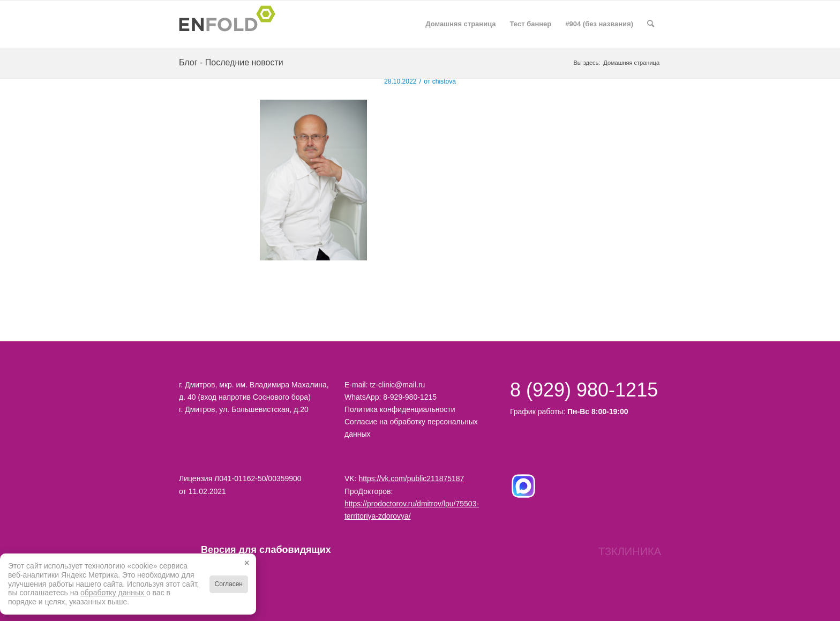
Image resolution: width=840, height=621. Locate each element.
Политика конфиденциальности (400, 409)
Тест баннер (531, 24)
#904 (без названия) (599, 24)
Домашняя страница (460, 24)
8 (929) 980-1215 (584, 390)
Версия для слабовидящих (253, 550)
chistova (444, 81)
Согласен (229, 584)
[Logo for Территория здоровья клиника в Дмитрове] (230, 24)
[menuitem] (651, 24)
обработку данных (113, 593)
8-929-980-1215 (410, 397)
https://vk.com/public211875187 (411, 478)
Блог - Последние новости (231, 62)
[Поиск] (651, 24)
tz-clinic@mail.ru (397, 385)
